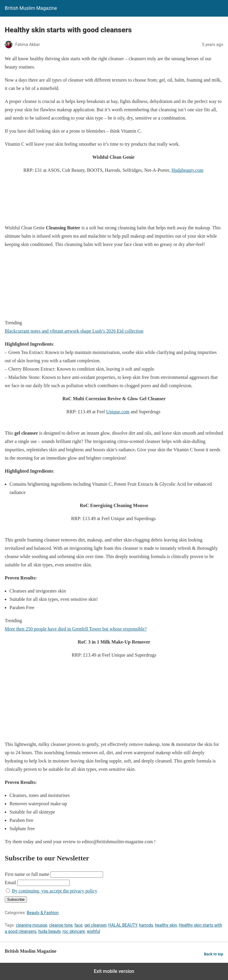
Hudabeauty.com (187, 170)
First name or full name (27, 874)
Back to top (214, 954)
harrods (146, 925)
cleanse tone (61, 925)
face (79, 925)
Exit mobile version (114, 971)
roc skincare (74, 931)
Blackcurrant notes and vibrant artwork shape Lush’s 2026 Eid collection (74, 331)
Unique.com (118, 412)
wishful (93, 931)
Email (10, 883)
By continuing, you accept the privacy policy (54, 891)
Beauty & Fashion (43, 913)
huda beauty (50, 931)
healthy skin (166, 925)
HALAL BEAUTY (123, 925)
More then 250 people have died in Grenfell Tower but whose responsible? (76, 629)
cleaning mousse (31, 925)
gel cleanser (95, 925)
